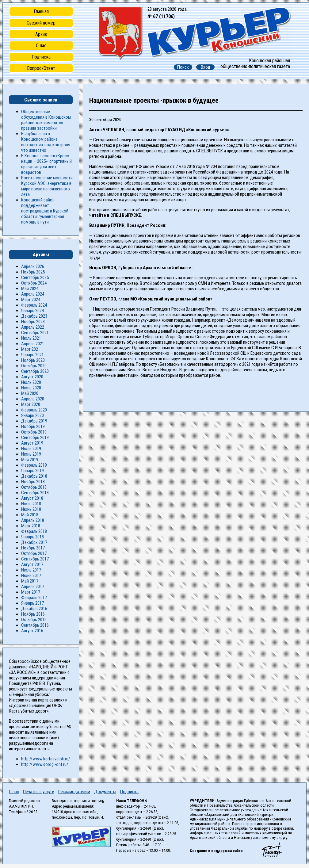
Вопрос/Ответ (41, 68)
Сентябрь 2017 (35, 559)
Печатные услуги (39, 792)
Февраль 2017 (34, 598)
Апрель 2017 (33, 587)
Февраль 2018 (34, 531)
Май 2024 (30, 289)
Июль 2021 (31, 338)
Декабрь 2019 (34, 421)
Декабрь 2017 (34, 542)
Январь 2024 (32, 311)
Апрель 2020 (33, 399)
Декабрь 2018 (34, 476)
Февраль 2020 (34, 410)
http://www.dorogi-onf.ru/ (45, 764)
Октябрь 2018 (34, 487)
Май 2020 (30, 393)
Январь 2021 (32, 355)
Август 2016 (32, 631)
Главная (41, 11)
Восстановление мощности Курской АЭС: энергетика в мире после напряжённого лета (47, 186)
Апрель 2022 (33, 327)
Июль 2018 (31, 504)
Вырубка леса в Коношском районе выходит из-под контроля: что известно (46, 142)
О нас (41, 46)
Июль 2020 (31, 382)
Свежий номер (41, 23)
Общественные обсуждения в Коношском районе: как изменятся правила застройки (46, 120)
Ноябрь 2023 (33, 322)
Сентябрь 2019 (35, 438)
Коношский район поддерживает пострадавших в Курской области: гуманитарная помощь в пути (45, 211)
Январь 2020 (32, 415)
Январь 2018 (32, 537)
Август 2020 (32, 377)
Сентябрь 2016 (35, 625)
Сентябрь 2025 (35, 277)
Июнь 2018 (31, 509)
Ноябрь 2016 (33, 614)
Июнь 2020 (31, 388)
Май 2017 (30, 581)
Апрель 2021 (33, 344)
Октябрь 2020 (34, 366)
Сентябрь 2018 (35, 493)
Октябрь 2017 (34, 553)
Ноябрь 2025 (33, 272)
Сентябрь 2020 (35, 371)
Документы (105, 792)
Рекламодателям (74, 792)
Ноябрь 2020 (33, 360)
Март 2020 (31, 404)
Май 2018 (30, 515)
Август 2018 (32, 498)
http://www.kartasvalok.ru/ (46, 759)
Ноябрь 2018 (33, 482)
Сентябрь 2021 (35, 333)
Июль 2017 (31, 570)
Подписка (41, 57)
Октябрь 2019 (34, 432)
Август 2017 (32, 564)
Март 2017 (31, 592)
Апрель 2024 (33, 294)
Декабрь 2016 (34, 609)
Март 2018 (31, 526)
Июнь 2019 (31, 454)
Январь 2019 (32, 471)
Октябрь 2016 (34, 620)
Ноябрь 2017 (33, 548)
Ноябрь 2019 (33, 426)
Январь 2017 (32, 603)
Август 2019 (32, 443)
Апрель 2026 (33, 266)
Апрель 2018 (33, 520)
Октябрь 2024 (34, 283)
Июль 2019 (31, 449)
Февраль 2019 (34, 465)
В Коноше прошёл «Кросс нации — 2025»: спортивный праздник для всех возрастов (46, 164)
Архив (41, 34)
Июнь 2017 (31, 575)
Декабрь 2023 (34, 316)
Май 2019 (30, 460)
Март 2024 (31, 300)
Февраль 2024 (34, 305)
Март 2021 (31, 349)
